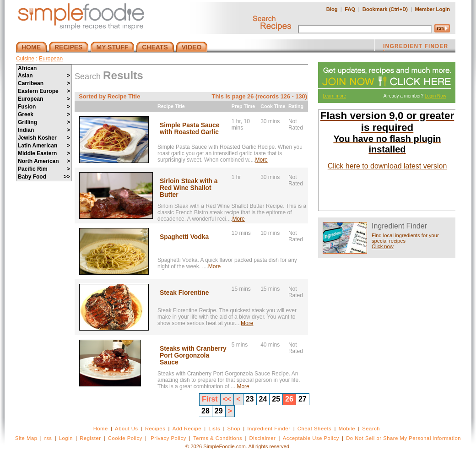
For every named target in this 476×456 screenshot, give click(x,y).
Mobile (347, 429)
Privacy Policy (168, 438)
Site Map (26, 438)
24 (263, 399)
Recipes (155, 429)
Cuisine (25, 59)
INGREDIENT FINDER (416, 47)
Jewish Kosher (44, 138)
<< (227, 399)
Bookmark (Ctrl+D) (385, 9)
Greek (44, 114)
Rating (296, 106)
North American (44, 161)
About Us (127, 429)
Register (90, 438)
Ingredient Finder (269, 429)
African (27, 68)
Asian (44, 76)
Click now (383, 246)
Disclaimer (263, 438)
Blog (332, 9)
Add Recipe (187, 429)
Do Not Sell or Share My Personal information (403, 438)
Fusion (44, 107)
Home (101, 429)
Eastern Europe (44, 91)
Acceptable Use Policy (311, 438)
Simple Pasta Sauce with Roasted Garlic (189, 129)
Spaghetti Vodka (184, 237)
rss (48, 438)
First (210, 399)
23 (250, 399)
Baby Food (44, 177)
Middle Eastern (44, 153)
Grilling (44, 122)
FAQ (350, 9)
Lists (214, 429)
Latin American (44, 146)
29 (219, 411)
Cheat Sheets (315, 429)
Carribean (44, 83)
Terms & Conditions (218, 438)
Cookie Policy (125, 438)
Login (66, 438)
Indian (44, 130)
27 (303, 399)
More (261, 160)
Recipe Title (171, 106)
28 (206, 411)
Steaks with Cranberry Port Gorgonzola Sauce (193, 356)
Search (371, 429)
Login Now (435, 96)
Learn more (334, 96)
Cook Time (273, 106)
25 (276, 399)
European (51, 59)
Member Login (433, 9)
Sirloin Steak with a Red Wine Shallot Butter (189, 188)
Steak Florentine (184, 293)
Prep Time (243, 106)
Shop (234, 429)
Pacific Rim (44, 169)
